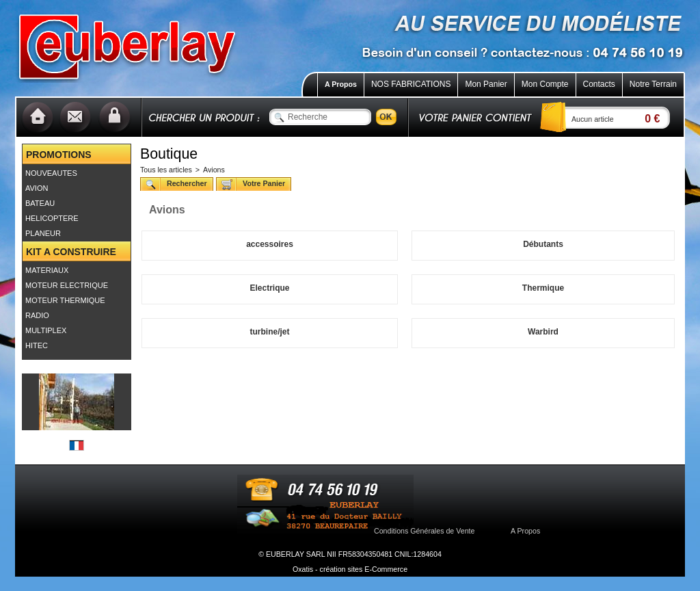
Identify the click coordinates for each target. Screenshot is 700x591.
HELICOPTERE (52, 218)
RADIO (37, 315)
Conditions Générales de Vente (425, 531)
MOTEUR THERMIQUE (65, 300)
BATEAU (40, 203)
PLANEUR (43, 233)
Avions (214, 170)
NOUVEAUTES (51, 173)
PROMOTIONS (59, 155)
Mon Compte (545, 84)
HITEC (37, 345)
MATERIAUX (47, 270)
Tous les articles (166, 170)
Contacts (599, 84)
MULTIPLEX (46, 330)
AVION (37, 188)
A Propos (341, 84)
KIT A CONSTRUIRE (71, 252)
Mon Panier (486, 84)
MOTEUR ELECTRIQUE (67, 285)
